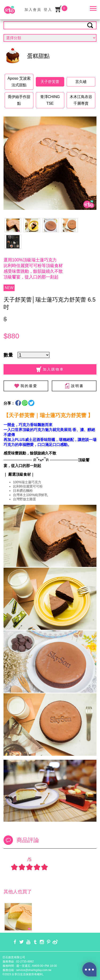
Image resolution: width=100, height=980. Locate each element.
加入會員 (33, 10)
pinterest (49, 942)
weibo (55, 942)
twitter (22, 942)
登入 (48, 10)
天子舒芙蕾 (50, 82)
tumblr (35, 942)
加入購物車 (50, 369)
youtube (28, 942)
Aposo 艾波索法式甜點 (19, 82)
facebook (15, 942)
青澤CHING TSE (50, 100)
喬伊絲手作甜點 (19, 100)
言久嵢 (81, 82)
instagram (42, 942)
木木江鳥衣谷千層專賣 (81, 100)
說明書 (74, 386)
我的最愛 (29, 386)
